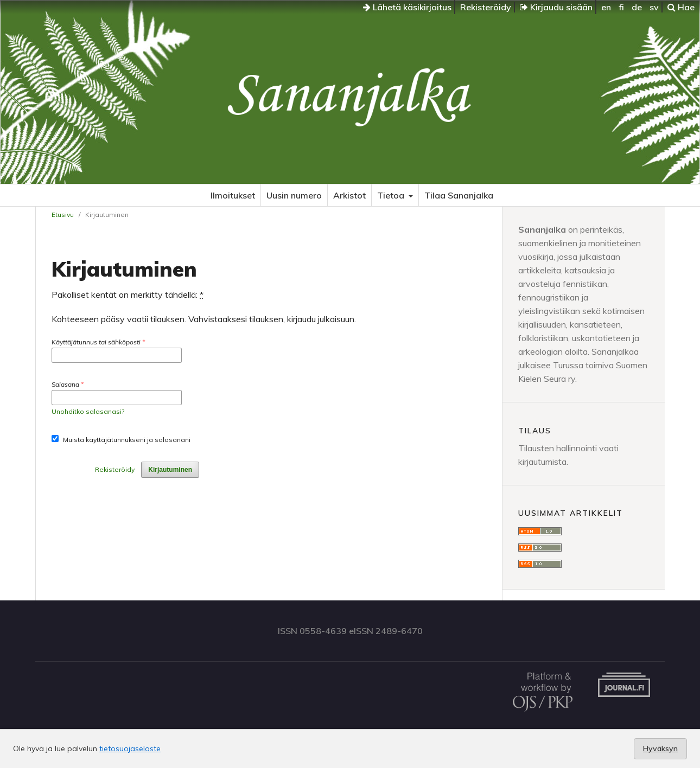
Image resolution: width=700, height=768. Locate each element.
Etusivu (63, 215)
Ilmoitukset (233, 195)
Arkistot (349, 195)
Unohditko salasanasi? (88, 411)
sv (654, 7)
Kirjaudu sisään (556, 7)
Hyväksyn (660, 748)
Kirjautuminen (170, 470)
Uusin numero (294, 195)
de (637, 7)
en (606, 7)
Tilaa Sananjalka (459, 195)
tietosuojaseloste (130, 748)
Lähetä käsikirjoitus (407, 7)
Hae (681, 7)
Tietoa (392, 195)
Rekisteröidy (486, 7)
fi (621, 7)
